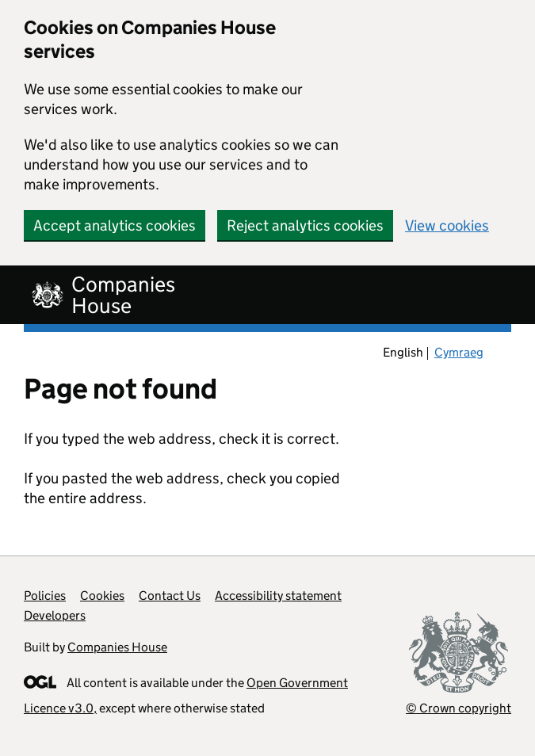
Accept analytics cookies (115, 225)
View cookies (447, 225)
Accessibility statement (278, 596)
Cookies (102, 596)
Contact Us (170, 596)
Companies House (117, 647)
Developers (55, 615)
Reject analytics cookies (305, 225)
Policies (45, 596)
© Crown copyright (459, 708)
